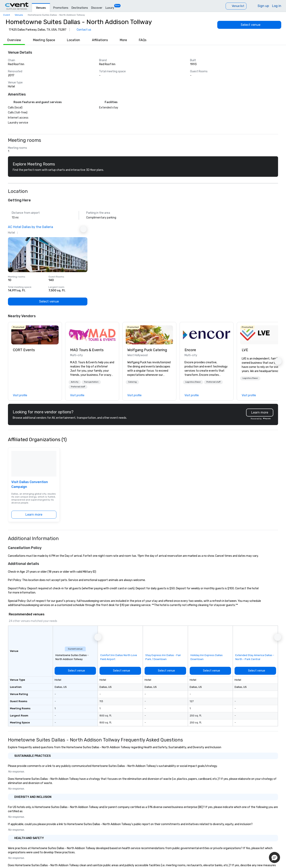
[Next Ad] (83, 229)
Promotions (61, 8)
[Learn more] (34, 515)
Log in (277, 6)
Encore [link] (190, 350)
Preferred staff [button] (78, 387)
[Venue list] (236, 6)
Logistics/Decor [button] (193, 382)
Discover (97, 8)
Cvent (7, 15)
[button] (75, 382)
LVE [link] (245, 350)
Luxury (110, 8)
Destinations (80, 8)
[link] (35, 335)
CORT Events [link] (24, 350)
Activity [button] (75, 382)
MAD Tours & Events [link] (87, 350)
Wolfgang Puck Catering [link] (147, 350)
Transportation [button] (91, 382)
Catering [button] (132, 382)
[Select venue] (249, 25)
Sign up (263, 6)
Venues (41, 8)
